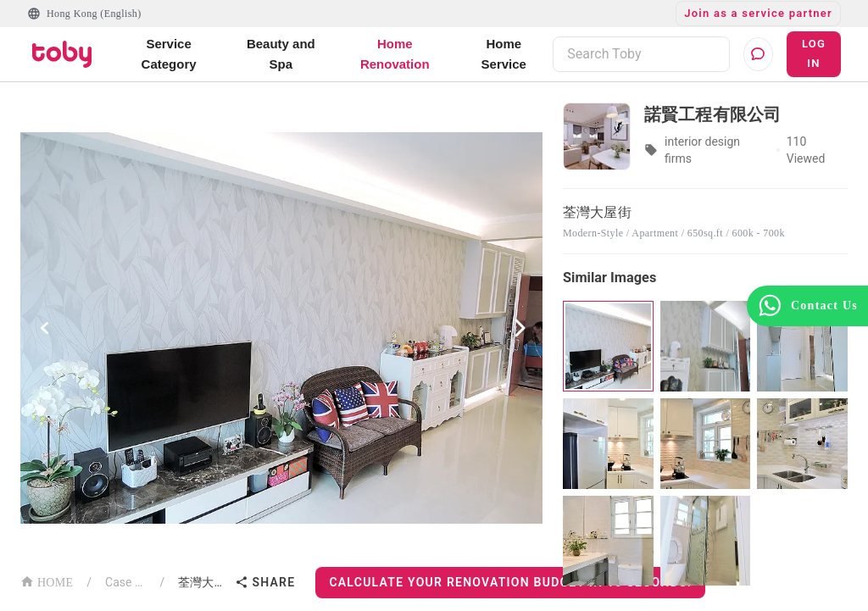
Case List (126, 582)
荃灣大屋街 (203, 582)
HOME (47, 581)
